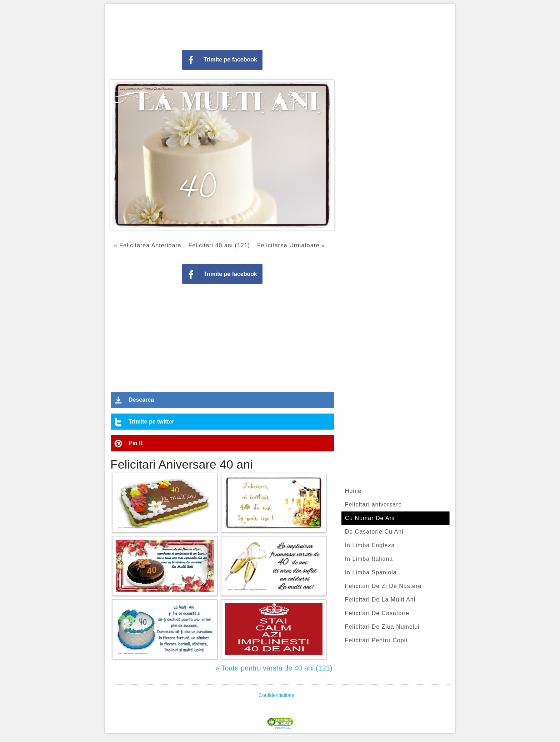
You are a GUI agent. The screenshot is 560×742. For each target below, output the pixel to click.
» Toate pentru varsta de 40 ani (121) (274, 668)
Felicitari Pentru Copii (376, 640)
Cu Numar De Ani (370, 518)
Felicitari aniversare (374, 504)
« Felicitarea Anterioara (148, 245)
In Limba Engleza (370, 545)
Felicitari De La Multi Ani (380, 600)
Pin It (136, 443)
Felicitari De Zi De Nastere (383, 586)
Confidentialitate (276, 695)
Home (353, 491)
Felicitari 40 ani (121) (219, 245)
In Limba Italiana (369, 559)
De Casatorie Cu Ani (374, 532)
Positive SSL (283, 728)
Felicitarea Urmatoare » (291, 245)
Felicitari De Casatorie (377, 613)
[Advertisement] (280, 25)
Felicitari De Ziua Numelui (382, 627)
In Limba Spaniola (371, 572)
